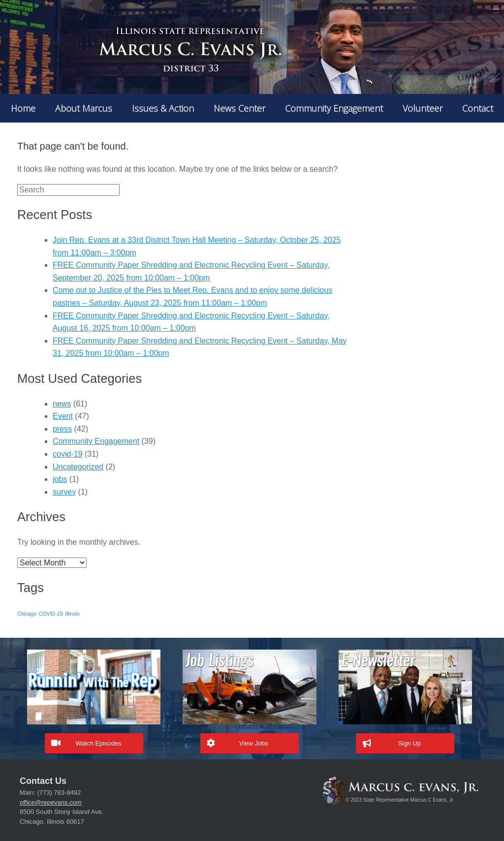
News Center (239, 108)
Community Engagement (334, 108)
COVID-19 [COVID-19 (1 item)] (51, 614)
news (62, 404)
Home (23, 108)
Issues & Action (163, 108)
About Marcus (84, 108)
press (62, 429)
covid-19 (67, 454)
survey (64, 492)
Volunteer (423, 108)
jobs (60, 479)
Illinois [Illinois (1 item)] (72, 614)
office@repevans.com (51, 802)
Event (63, 416)
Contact (478, 108)
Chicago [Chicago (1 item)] (27, 614)
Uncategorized (78, 467)
